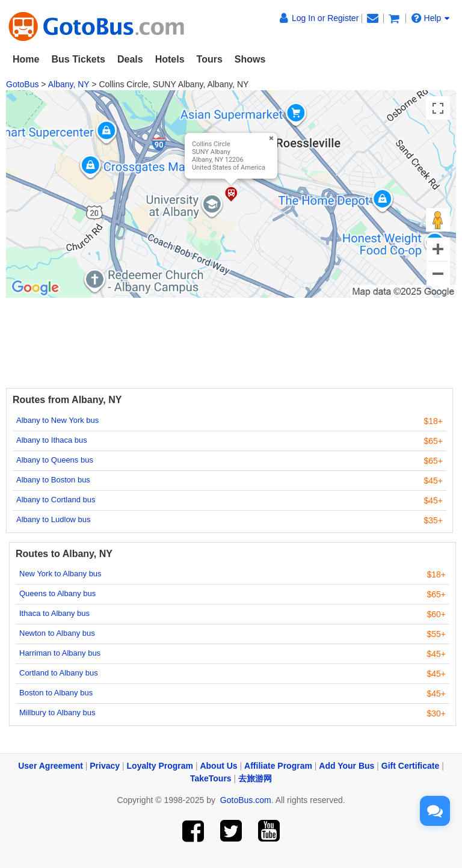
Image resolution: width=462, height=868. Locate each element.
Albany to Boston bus (53, 480)
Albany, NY (69, 84)
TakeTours (211, 778)
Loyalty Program (160, 766)
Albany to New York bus (57, 420)
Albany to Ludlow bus (54, 519)
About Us (218, 766)
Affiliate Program (278, 766)
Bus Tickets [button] (78, 59)
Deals (130, 59)
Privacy (105, 766)
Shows (250, 59)
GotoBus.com (246, 800)
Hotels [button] (170, 59)
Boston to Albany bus (56, 693)
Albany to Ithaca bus (52, 440)
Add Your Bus (346, 766)
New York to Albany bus (60, 574)
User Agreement (51, 766)
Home (26, 59)
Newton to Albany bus (57, 633)
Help (431, 18)
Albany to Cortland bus (56, 500)
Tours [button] (210, 59)
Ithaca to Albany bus (54, 613)
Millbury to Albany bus (57, 713)
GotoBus (22, 84)
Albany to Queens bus (55, 460)
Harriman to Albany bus (60, 653)
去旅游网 (255, 778)
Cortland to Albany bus (59, 673)
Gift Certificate (410, 766)
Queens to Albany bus (57, 593)
